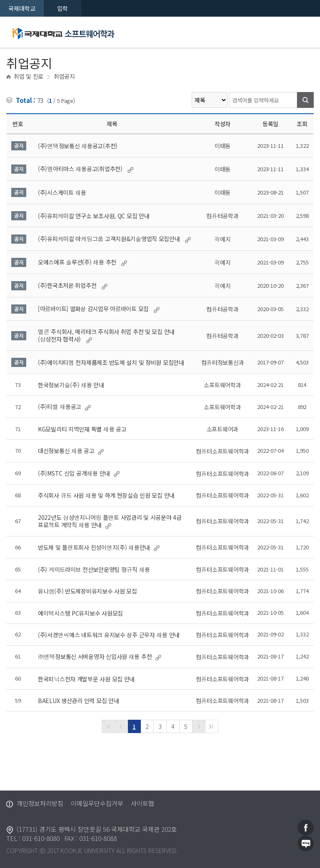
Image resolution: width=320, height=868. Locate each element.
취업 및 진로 (29, 76)
